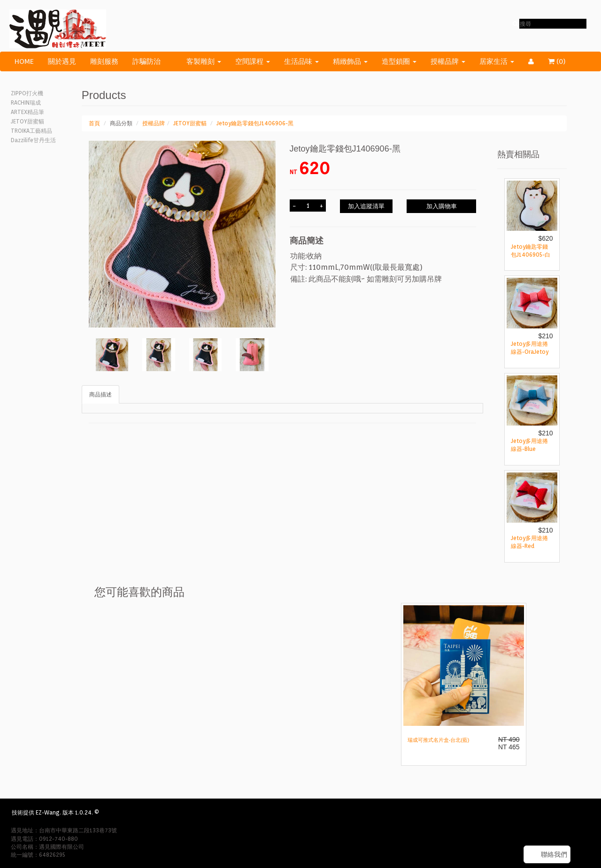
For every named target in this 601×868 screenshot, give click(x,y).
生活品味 (301, 61)
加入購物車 (442, 206)
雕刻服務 (104, 61)
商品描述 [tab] (100, 394)
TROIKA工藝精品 (31, 131)
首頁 (94, 123)
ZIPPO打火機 (27, 93)
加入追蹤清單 (366, 206)
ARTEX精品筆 (27, 112)
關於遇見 (62, 61)
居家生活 (497, 61)
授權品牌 (448, 61)
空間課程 (253, 61)
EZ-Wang (48, 812)
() (562, 61)
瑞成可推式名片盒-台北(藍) (439, 740)
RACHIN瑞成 (26, 103)
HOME (24, 61)
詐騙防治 (146, 61)
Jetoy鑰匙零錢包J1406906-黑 (255, 123)
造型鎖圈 (399, 61)
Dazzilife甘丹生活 (33, 140)
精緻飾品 (350, 61)
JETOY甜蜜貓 (27, 121)
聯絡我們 (554, 854)
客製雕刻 (204, 61)
